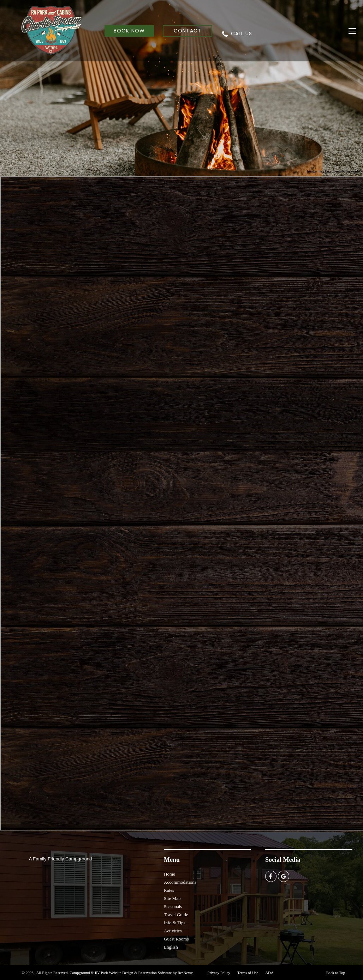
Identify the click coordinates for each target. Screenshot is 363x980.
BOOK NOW (129, 31)
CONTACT (187, 31)
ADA (269, 973)
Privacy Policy (219, 973)
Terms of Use (248, 973)
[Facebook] (271, 876)
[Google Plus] (284, 876)
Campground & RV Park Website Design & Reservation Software (121, 973)
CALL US (242, 34)
